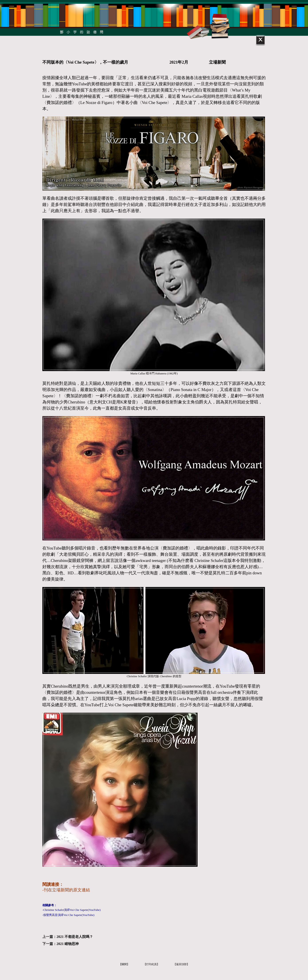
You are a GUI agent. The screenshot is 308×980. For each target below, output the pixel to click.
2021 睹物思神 (68, 944)
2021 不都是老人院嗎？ (75, 937)
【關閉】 (124, 964)
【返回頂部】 (181, 964)
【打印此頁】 (151, 964)
